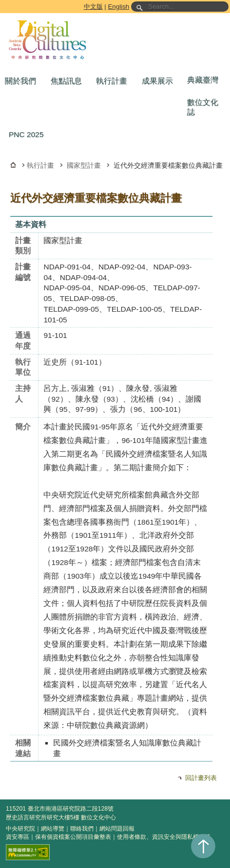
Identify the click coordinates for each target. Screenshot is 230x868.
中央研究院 (20, 829)
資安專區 (18, 837)
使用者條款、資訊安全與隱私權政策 (164, 837)
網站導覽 (53, 829)
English (118, 7)
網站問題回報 (117, 829)
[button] (23, 81)
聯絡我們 (82, 829)
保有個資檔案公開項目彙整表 (73, 837)
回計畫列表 (201, 778)
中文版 (93, 7)
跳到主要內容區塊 (2, 2)
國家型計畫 (84, 165)
